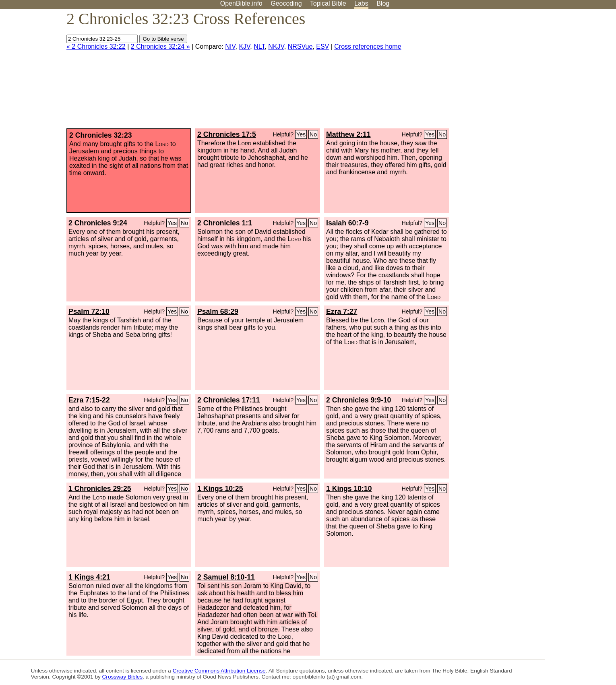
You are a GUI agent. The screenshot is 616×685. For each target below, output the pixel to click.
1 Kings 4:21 (89, 577)
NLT (259, 46)
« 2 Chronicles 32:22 (96, 46)
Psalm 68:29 (218, 312)
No (313, 134)
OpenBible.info (241, 3)
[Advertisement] (535, 72)
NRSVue (300, 46)
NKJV (276, 46)
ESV (322, 46)
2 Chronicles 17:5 (227, 134)
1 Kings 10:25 (220, 489)
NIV (230, 46)
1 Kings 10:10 (349, 489)
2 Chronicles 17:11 (228, 400)
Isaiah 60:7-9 (347, 223)
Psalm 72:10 (89, 312)
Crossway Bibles (122, 677)
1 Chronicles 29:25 (100, 489)
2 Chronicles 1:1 (225, 223)
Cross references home (368, 46)
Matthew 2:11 (348, 134)
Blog (383, 3)
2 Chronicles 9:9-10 (359, 400)
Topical (328, 3)
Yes (301, 134)
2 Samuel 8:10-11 (226, 577)
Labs (361, 3)
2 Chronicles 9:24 (98, 223)
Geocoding (286, 3)
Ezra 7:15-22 (89, 400)
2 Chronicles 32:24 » (160, 46)
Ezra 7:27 (342, 312)
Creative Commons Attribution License (219, 671)
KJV (244, 46)
